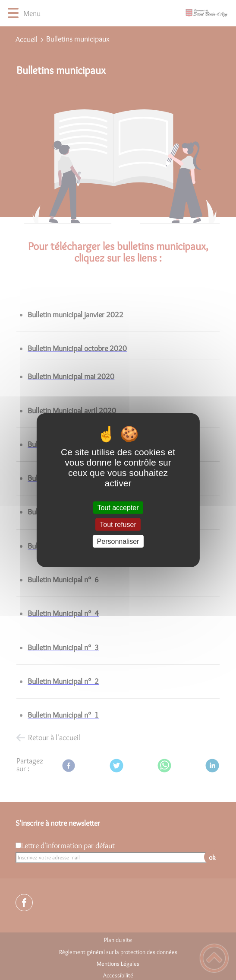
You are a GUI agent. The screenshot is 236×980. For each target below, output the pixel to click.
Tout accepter (118, 507)
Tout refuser (118, 524)
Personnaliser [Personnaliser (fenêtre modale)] (118, 541)
